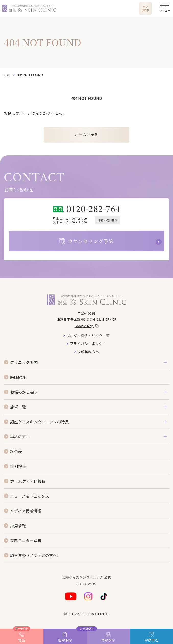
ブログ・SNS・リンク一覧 (88, 336)
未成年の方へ (88, 352)
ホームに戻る (87, 135)
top (7, 75)
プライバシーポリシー (88, 344)
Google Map (84, 326)
